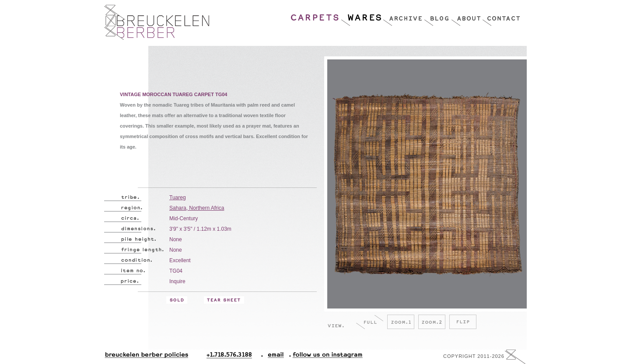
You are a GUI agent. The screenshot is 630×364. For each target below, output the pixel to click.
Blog (437, 15)
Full (370, 322)
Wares (362, 15)
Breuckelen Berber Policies (146, 357)
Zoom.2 (432, 322)
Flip (463, 322)
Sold (177, 300)
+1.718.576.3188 (235, 357)
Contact (501, 15)
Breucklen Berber (157, 22)
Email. (274, 357)
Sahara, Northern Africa (197, 208)
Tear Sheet (224, 300)
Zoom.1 (401, 322)
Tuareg (178, 198)
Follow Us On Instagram (324, 357)
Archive (403, 15)
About (467, 15)
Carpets (315, 15)
